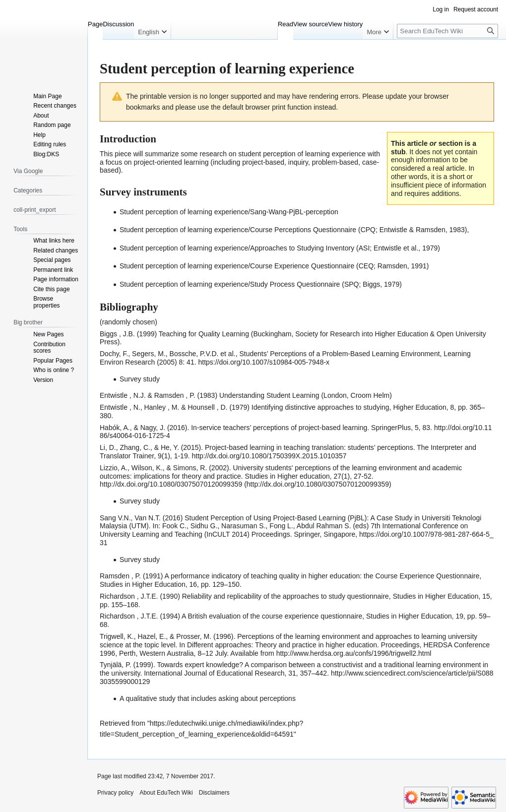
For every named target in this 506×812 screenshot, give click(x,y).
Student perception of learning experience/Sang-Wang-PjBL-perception (229, 212)
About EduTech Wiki (166, 793)
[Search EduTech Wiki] (447, 31)
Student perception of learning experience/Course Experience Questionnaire (237, 266)
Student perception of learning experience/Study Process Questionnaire (230, 284)
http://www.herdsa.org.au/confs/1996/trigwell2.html (354, 653)
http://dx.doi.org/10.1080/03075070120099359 (171, 484)
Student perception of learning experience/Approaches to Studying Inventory (237, 248)
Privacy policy (115, 793)
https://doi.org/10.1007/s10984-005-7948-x (264, 362)
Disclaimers (214, 793)
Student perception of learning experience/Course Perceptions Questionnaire (238, 230)
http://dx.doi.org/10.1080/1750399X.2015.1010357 (269, 456)
